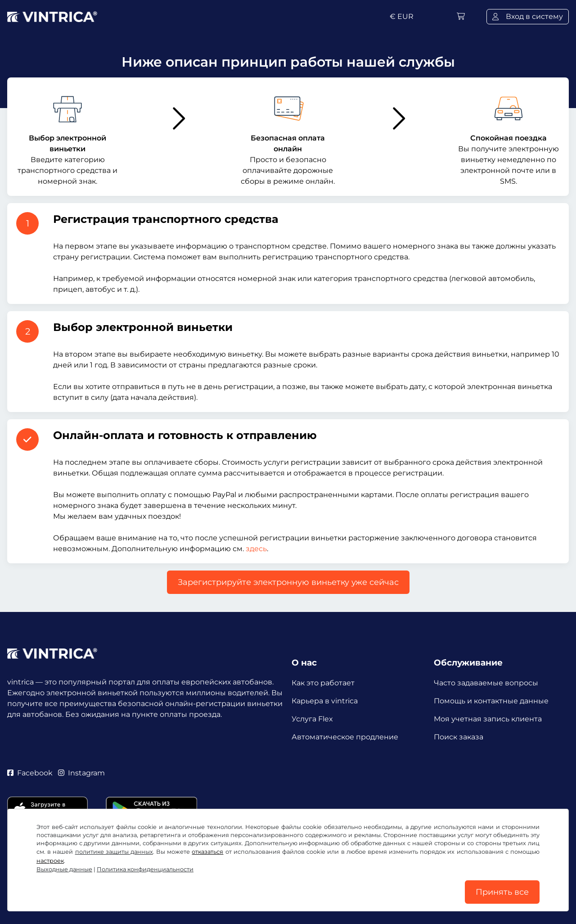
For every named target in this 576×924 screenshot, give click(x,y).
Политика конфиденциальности (145, 869)
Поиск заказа (459, 737)
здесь (256, 549)
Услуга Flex (312, 719)
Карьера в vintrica (325, 701)
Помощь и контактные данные (491, 701)
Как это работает (323, 683)
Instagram (81, 773)
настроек (50, 861)
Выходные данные (64, 869)
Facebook (30, 773)
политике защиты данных (114, 852)
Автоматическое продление (345, 737)
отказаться (207, 852)
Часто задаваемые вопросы (486, 683)
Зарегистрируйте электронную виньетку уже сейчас (288, 582)
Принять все (502, 892)
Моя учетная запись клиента (488, 719)
